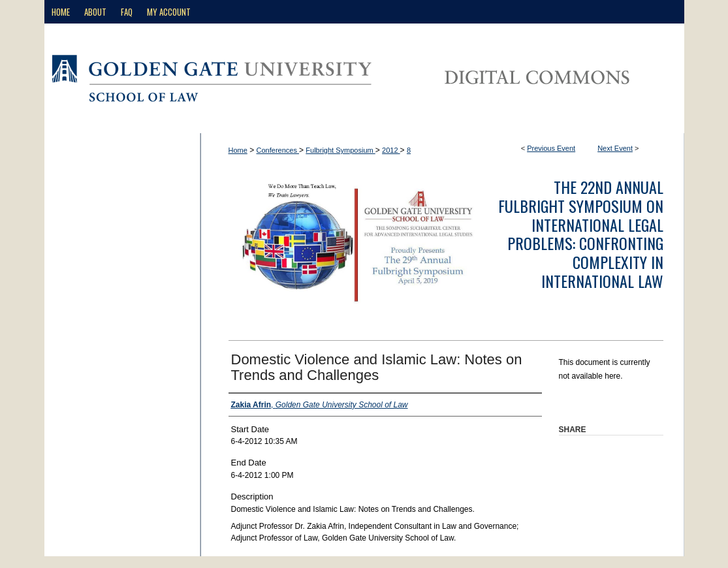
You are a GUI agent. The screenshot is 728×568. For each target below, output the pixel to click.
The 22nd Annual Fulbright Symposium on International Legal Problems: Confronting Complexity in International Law (581, 234)
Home (238, 150)
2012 (391, 150)
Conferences (278, 150)
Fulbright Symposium (340, 150)
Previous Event (551, 148)
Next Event (615, 148)
